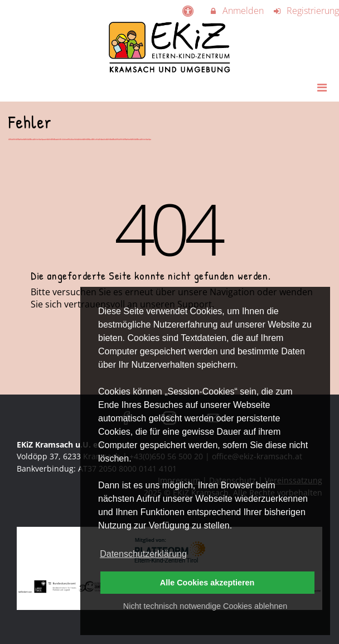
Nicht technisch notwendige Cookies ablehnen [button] (205, 606)
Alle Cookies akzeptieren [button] (207, 583)
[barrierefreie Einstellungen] (189, 11)
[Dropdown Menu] (322, 87)
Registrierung (306, 11)
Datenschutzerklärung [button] (143, 554)
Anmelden (236, 11)
